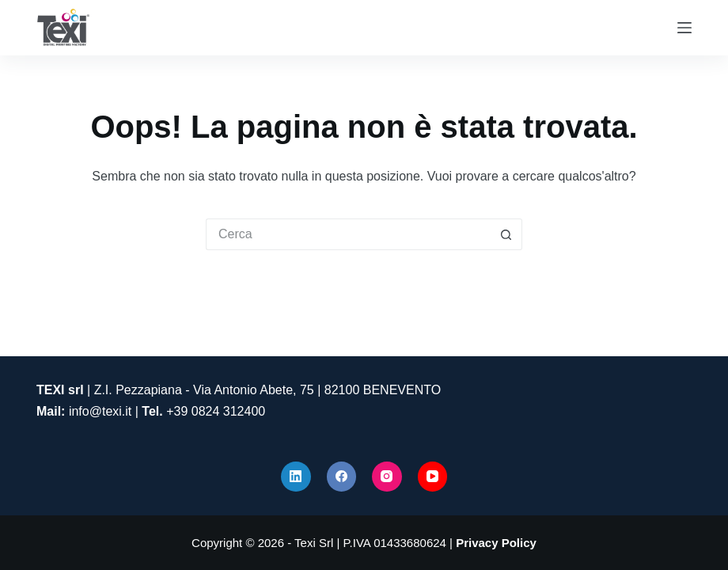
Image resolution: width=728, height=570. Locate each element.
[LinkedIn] (296, 477)
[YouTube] (433, 477)
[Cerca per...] (348, 234)
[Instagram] (387, 477)
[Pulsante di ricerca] (506, 234)
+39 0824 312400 (216, 411)
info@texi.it (100, 411)
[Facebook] (342, 477)
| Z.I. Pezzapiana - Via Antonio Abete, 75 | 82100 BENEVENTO (239, 390)
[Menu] (684, 28)
